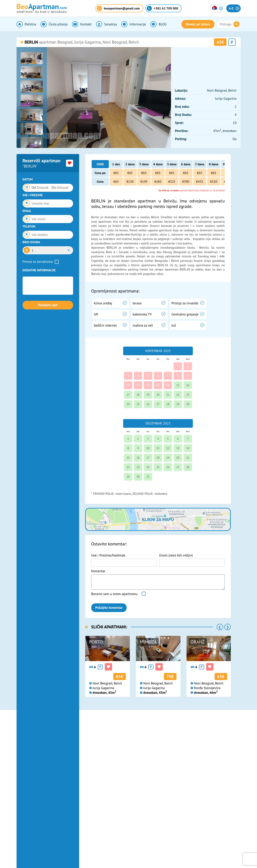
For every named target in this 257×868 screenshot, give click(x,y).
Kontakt (82, 24)
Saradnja (106, 24)
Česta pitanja (54, 24)
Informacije (134, 24)
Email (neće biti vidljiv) (176, 555)
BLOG (158, 24)
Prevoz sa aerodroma (38, 262)
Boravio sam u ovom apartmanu (114, 594)
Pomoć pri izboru (198, 24)
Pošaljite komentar (109, 608)
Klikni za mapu (158, 519)
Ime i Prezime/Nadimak (108, 555)
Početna (26, 24)
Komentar (98, 571)
